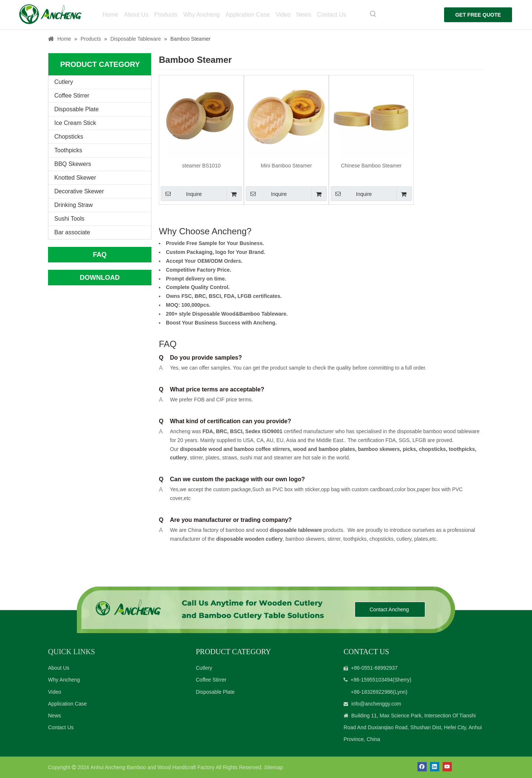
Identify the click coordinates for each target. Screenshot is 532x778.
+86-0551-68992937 (374, 668)
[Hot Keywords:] (370, 14)
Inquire (181, 194)
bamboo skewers (379, 449)
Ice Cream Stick (75, 123)
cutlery (178, 458)
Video (55, 692)
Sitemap (274, 767)
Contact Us (61, 727)
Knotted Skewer (75, 178)
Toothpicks (68, 150)
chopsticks (432, 449)
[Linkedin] (435, 767)
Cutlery (64, 82)
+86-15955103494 (372, 680)
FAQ (100, 255)
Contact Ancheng (390, 609)
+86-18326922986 (372, 692)
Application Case (67, 704)
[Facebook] (422, 767)
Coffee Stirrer (72, 96)
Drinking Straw (74, 205)
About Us (59, 668)
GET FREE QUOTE (477, 15)
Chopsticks (69, 137)
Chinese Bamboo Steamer (371, 166)
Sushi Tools (69, 219)
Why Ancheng (64, 680)
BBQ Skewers (73, 164)
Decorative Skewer (79, 191)
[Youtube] (447, 767)
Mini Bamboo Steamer (287, 166)
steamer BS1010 (201, 166)
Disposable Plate (76, 109)
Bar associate (72, 232)
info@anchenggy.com (376, 704)
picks (409, 449)
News (54, 716)
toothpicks (462, 449)
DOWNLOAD (100, 278)
